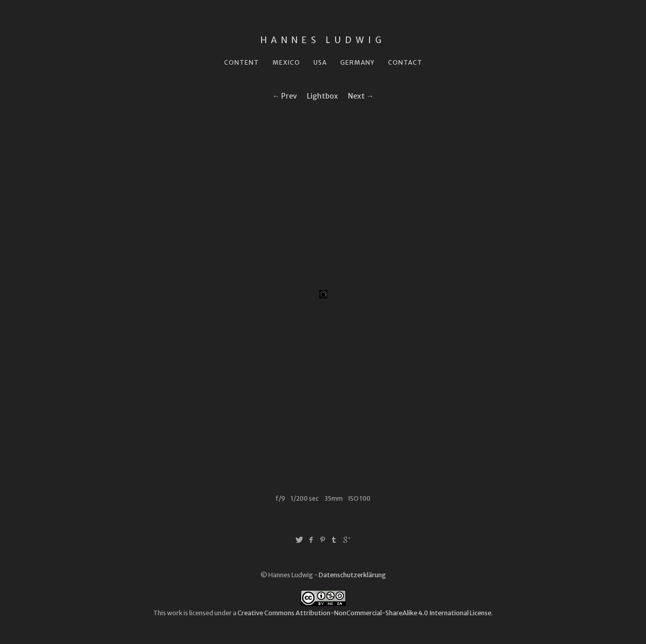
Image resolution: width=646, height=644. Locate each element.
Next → (361, 96)
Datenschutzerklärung (352, 575)
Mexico (286, 62)
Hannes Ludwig (323, 40)
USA (320, 62)
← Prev (285, 96)
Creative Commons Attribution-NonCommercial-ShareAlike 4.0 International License (364, 613)
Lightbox (322, 96)
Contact (405, 62)
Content (242, 62)
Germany (357, 62)
